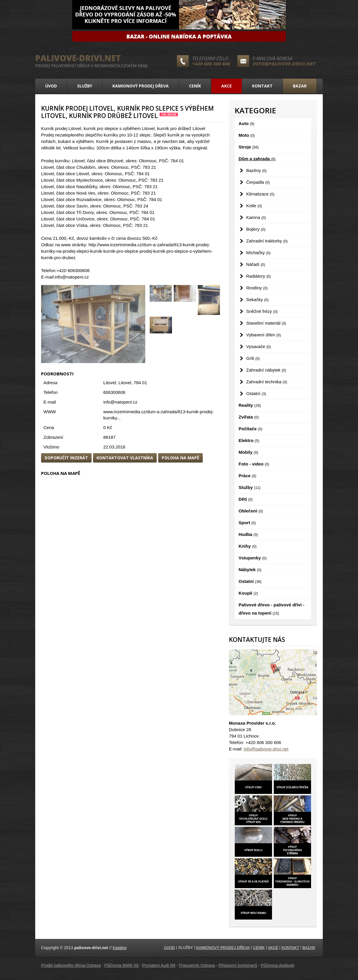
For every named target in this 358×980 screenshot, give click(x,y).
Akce (227, 86)
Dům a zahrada (257, 159)
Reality (250, 405)
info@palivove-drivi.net (284, 64)
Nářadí (256, 264)
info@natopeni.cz (120, 402)
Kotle (254, 206)
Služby (85, 86)
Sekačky (257, 300)
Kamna (256, 217)
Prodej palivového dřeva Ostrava (71, 965)
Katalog (120, 948)
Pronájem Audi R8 (159, 965)
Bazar (300, 86)
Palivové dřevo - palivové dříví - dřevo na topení (271, 609)
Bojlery (256, 229)
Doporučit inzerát (66, 458)
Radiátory (259, 276)
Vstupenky (253, 558)
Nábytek (250, 570)
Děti (246, 499)
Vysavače (259, 346)
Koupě (248, 593)
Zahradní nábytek (266, 370)
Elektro (249, 440)
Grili (253, 358)
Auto (246, 123)
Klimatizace (260, 194)
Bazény (256, 170)
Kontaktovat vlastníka (125, 458)
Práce (247, 476)
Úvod (51, 86)
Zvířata (249, 417)
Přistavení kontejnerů (238, 965)
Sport (247, 523)
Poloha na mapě (180, 458)
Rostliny (257, 288)
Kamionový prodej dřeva (141, 86)
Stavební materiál (266, 323)
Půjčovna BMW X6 (122, 965)
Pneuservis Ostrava (197, 965)
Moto (247, 135)
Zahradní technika (267, 382)
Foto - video (254, 464)
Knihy (248, 546)
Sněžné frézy (262, 311)
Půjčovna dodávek (278, 965)
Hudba (248, 534)
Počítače (250, 429)
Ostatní (256, 393)
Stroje (249, 147)
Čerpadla (258, 182)
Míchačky (258, 253)
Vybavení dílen (264, 335)
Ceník (195, 86)
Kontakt (262, 86)
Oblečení (251, 511)
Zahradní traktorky (267, 241)
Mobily (248, 452)
